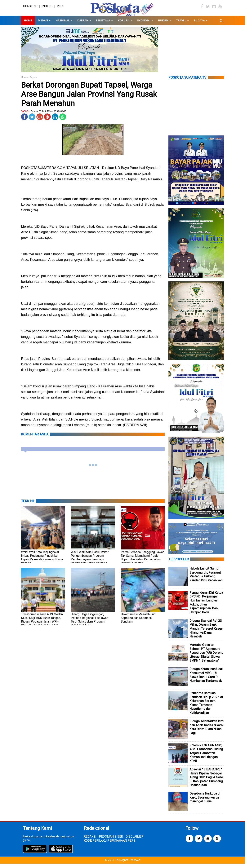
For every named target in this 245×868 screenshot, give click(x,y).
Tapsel (34, 82)
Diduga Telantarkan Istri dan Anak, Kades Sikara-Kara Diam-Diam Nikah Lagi (207, 731)
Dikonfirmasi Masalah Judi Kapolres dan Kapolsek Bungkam (138, 622)
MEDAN (43, 25)
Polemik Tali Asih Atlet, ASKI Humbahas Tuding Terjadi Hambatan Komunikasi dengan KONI (206, 757)
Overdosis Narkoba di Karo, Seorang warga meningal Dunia (205, 802)
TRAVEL (181, 25)
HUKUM (163, 25)
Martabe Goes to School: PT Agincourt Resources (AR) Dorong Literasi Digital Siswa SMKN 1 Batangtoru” (206, 657)
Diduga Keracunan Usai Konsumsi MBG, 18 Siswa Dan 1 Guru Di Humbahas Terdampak (206, 679)
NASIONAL (62, 25)
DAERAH (83, 25)
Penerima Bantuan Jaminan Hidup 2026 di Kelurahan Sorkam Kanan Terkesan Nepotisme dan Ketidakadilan (206, 707)
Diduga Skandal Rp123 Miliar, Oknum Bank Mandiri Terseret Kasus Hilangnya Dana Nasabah (206, 633)
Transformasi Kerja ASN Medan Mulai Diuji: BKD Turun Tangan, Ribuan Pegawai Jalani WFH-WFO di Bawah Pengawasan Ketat (42, 626)
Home (28, 25)
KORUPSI (124, 25)
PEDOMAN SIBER (111, 841)
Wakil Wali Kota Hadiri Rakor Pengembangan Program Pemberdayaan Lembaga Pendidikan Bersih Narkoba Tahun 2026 (90, 564)
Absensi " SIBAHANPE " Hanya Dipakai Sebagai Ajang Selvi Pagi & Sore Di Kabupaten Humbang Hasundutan (206, 782)
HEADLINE (30, 9)
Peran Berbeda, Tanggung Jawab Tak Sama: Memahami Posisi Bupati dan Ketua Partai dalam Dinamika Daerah (143, 562)
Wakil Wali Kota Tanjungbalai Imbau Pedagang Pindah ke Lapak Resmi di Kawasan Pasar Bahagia (42, 562)
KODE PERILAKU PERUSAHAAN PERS (110, 845)
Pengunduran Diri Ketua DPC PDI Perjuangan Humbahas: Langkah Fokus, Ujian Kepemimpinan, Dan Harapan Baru (206, 607)
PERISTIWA (103, 25)
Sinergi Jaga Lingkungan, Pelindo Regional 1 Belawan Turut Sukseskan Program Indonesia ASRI (89, 624)
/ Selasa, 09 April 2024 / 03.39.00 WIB (48, 116)
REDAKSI (90, 841)
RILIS (61, 9)
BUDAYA (199, 25)
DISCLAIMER (134, 841)
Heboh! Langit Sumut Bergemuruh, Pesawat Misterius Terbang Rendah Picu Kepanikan (206, 579)
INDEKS (47, 9)
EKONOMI (144, 25)
